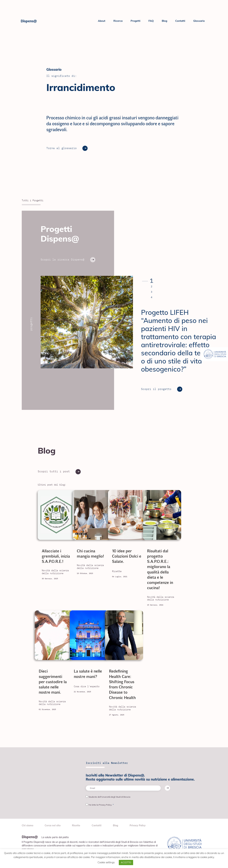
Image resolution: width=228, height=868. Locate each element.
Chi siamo (27, 826)
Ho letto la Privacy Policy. (101, 805)
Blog (164, 21)
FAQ (151, 21)
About (102, 21)
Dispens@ (29, 21)
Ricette (76, 826)
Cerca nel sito (53, 826)
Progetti (135, 21)
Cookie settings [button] (106, 862)
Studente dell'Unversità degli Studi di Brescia (109, 797)
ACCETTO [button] (126, 862)
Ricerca (118, 21)
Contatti (180, 21)
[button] (147, 281)
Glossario (199, 21)
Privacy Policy (138, 826)
